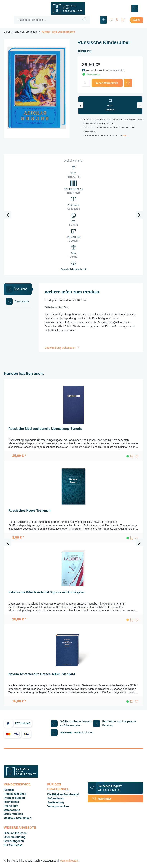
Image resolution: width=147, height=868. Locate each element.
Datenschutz (12, 810)
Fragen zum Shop (15, 794)
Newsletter (100, 799)
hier (125, 135)
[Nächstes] (140, 105)
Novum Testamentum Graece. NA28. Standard (42, 674)
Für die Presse (13, 845)
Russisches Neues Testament (30, 510)
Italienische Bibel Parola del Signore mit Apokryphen (47, 592)
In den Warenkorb (107, 83)
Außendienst (55, 798)
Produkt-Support (14, 798)
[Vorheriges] (80, 105)
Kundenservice (17, 784)
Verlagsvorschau (58, 806)
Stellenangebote (14, 841)
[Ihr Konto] (117, 19)
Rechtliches (11, 802)
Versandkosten (117, 70)
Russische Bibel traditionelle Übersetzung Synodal (45, 429)
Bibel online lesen (15, 833)
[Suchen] (84, 20)
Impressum (11, 806)
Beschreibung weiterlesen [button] (63, 348)
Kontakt (9, 790)
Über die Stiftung (15, 837)
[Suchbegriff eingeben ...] (46, 20)
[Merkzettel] (111, 19)
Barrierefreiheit (13, 814)
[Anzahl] (86, 83)
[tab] (18, 289)
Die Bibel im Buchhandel (63, 794)
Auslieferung (56, 802)
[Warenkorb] (132, 20)
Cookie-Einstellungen (18, 818)
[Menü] (135, 9)
